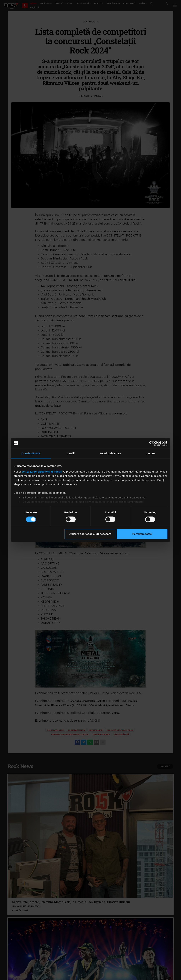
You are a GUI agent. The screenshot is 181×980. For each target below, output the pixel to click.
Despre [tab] (150, 453)
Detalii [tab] (71, 453)
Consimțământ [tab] (31, 453)
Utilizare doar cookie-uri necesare (90, 534)
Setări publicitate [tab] (110, 453)
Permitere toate (142, 534)
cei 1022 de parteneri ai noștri (42, 472)
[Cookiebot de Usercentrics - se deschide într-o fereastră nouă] (152, 443)
